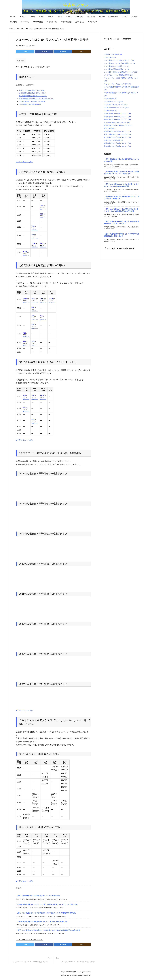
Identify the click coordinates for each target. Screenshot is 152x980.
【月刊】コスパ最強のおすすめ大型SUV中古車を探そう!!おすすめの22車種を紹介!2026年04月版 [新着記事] (48, 930)
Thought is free (87, 975)
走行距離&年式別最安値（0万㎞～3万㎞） (33, 93)
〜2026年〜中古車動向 (113, 54)
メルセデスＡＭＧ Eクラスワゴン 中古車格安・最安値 (48, 29)
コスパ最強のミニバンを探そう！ (117, 66)
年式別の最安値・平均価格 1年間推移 (32, 101)
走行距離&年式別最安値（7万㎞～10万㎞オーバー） (36, 99)
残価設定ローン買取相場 (114, 140)
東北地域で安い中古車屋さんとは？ (117, 137)
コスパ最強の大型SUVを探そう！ (117, 69)
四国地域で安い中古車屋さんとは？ (117, 131)
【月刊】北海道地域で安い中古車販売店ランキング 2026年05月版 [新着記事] (38, 896)
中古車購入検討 (110, 111)
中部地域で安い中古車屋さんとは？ (117, 116)
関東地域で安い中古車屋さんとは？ (117, 146)
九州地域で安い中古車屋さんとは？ (117, 119)
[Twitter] (25, 52)
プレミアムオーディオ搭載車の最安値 (118, 75)
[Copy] (81, 52)
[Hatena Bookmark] (63, 52)
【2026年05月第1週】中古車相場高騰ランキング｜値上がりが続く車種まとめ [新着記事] (42, 922)
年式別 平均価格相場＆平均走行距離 (32, 90)
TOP (12, 29)
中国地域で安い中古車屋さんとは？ (117, 114)
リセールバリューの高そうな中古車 (117, 84)
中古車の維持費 (110, 99)
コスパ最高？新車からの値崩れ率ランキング (121, 72)
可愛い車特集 (110, 128)
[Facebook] (44, 52)
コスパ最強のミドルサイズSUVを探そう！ (120, 63)
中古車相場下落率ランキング (116, 105)
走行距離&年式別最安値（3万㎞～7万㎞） (33, 96)
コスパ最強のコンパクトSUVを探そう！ (119, 60)
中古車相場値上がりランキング (116, 108)
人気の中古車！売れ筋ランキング (117, 122)
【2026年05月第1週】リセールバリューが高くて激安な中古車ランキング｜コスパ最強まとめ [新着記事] (47, 904)
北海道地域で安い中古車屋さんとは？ (118, 125)
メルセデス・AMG (22, 29)
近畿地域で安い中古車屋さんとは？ (117, 143)
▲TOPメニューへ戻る (24, 162)
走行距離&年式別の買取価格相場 (30, 104)
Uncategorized (110, 57)
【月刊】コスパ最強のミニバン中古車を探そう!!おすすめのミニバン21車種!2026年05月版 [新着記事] (46, 913)
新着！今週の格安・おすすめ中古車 (118, 134)
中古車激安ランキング (113, 102)
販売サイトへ (43, 209)
